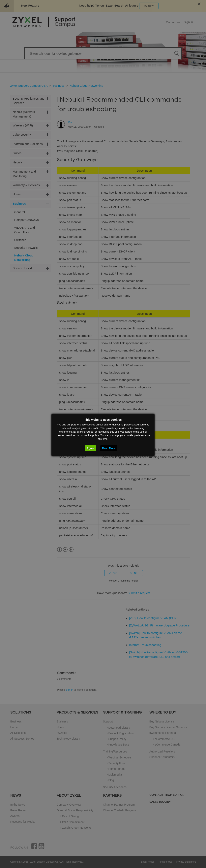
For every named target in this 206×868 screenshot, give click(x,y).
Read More (109, 448)
